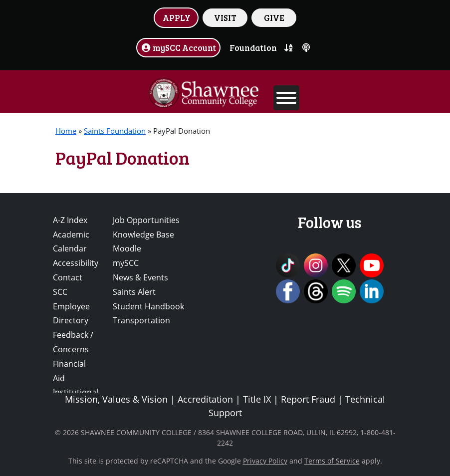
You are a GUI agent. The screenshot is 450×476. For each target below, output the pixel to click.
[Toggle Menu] (286, 98)
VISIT (225, 17)
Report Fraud (308, 399)
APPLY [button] (177, 17)
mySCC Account (179, 47)
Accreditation (205, 399)
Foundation (253, 47)
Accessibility (76, 263)
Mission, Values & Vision (116, 399)
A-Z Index (70, 220)
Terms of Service (332, 461)
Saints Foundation (115, 131)
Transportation (141, 320)
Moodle (127, 248)
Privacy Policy (265, 461)
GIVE (274, 17)
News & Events (140, 277)
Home (66, 131)
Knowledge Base (143, 235)
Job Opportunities (146, 220)
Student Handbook (148, 306)
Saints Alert (134, 292)
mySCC (126, 263)
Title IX (257, 399)
